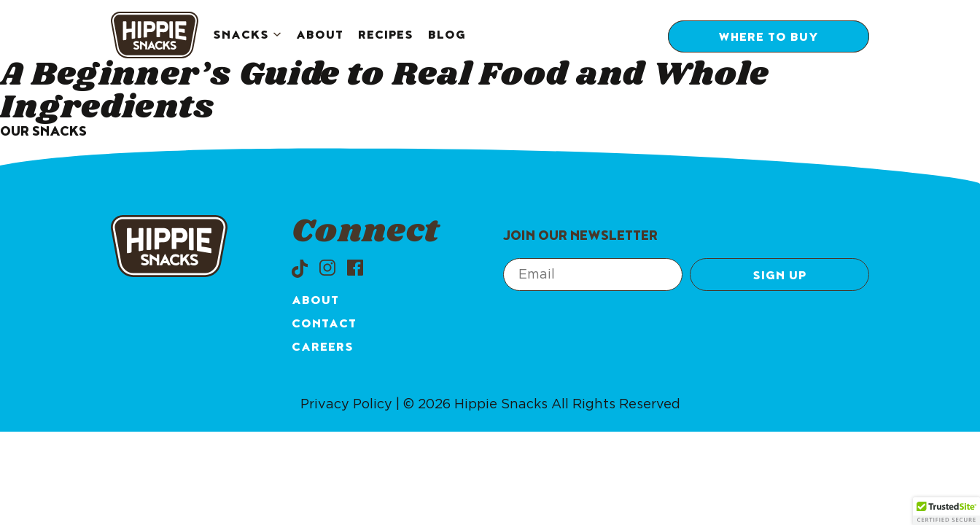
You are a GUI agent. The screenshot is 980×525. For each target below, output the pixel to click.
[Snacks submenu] (277, 36)
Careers (323, 349)
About (320, 36)
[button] (946, 511)
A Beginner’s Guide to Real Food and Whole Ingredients (384, 91)
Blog (447, 36)
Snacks (241, 36)
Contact (324, 325)
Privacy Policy (346, 405)
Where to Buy (769, 39)
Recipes (386, 36)
